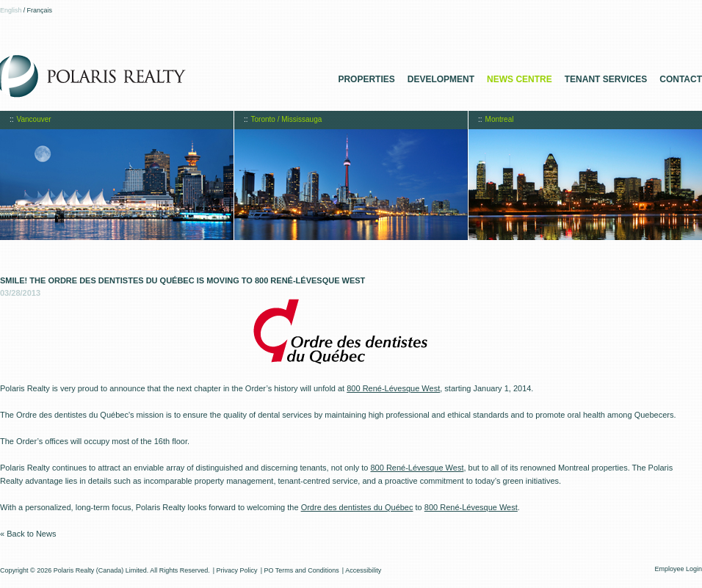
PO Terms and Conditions (301, 570)
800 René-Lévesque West (393, 388)
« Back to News (28, 534)
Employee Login (678, 569)
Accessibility (363, 570)
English (11, 10)
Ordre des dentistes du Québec (357, 507)
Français (40, 10)
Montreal (500, 119)
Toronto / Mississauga (287, 119)
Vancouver (34, 119)
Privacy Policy (237, 570)
